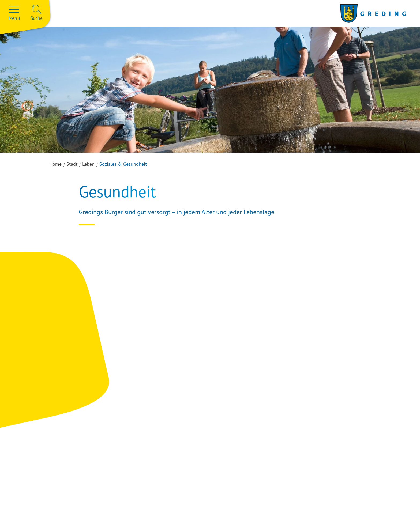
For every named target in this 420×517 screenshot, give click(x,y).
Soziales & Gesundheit (123, 164)
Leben (88, 164)
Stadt (72, 164)
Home (55, 164)
